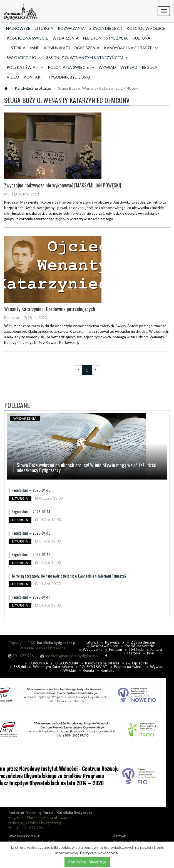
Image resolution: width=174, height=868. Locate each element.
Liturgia (44, 28)
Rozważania (71, 28)
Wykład (129, 67)
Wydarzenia (66, 38)
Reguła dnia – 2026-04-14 (31, 511)
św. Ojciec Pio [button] (24, 58)
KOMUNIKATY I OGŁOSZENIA (72, 48)
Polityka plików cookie (99, 853)
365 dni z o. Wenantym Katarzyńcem (43, 667)
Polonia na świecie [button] (71, 67)
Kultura (141, 38)
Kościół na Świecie (27, 38)
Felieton (92, 38)
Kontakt (33, 77)
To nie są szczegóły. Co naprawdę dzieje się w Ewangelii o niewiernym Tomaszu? (69, 576)
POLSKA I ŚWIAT (93, 667)
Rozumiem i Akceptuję (87, 862)
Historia (16, 48)
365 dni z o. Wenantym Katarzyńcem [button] (87, 58)
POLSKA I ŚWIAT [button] (25, 67)
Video (13, 77)
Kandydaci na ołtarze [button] (131, 48)
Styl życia (117, 38)
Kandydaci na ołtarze (33, 88)
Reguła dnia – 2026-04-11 (31, 597)
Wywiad (107, 67)
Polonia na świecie (129, 667)
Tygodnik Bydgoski (69, 77)
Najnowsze (18, 28)
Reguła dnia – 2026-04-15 (31, 490)
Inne (35, 48)
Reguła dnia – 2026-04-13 (31, 533)
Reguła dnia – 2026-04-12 (31, 554)
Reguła (150, 67)
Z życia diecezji (106, 28)
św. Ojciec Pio (137, 663)
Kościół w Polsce (146, 28)
